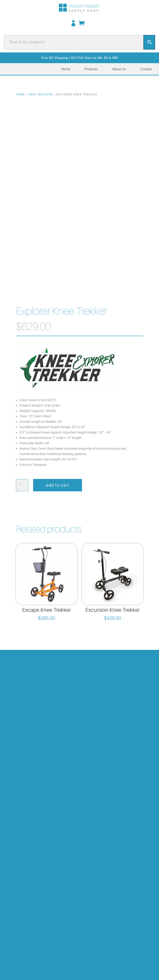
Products (91, 69)
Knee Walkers (41, 94)
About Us (119, 69)
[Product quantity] (22, 485)
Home (66, 69)
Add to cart (58, 485)
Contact (146, 69)
